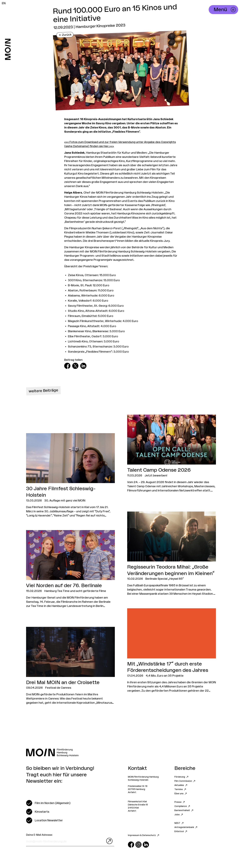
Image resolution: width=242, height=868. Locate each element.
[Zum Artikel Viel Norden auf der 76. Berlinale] (70, 569)
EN (4, 3)
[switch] (48, 803)
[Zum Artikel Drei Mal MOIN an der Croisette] (70, 666)
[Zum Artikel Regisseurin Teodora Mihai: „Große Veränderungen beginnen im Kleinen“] (172, 554)
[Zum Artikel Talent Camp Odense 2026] (172, 454)
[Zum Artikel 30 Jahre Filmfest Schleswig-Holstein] (70, 475)
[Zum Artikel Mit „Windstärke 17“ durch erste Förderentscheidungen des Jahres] (172, 651)
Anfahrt (132, 792)
